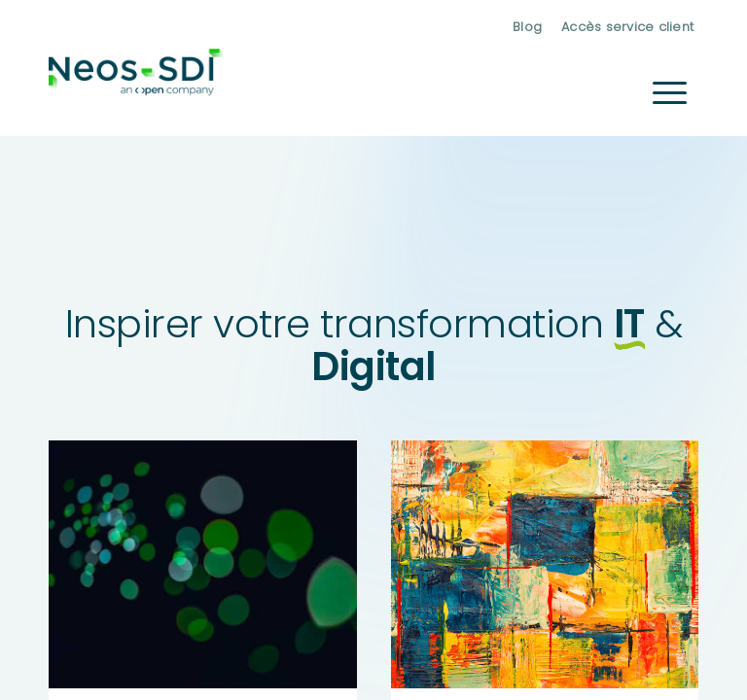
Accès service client (627, 27)
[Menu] (670, 92)
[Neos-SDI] (136, 92)
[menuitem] (527, 27)
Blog (527, 27)
